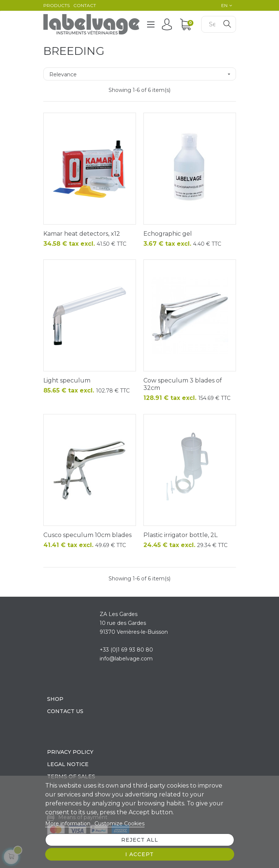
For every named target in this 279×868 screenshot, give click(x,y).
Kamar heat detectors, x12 (82, 234)
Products (57, 5)
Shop (55, 699)
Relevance (142, 74)
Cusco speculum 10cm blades (87, 535)
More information (69, 824)
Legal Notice (68, 764)
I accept (139, 854)
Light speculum (67, 380)
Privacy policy (70, 752)
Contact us (65, 711)
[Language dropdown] (225, 6)
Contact (85, 5)
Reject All (140, 840)
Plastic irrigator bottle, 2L (180, 535)
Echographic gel (168, 234)
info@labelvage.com (126, 659)
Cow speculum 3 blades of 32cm (183, 384)
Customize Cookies (119, 824)
